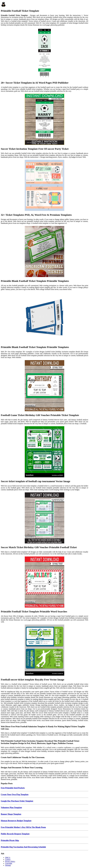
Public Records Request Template (15, 834)
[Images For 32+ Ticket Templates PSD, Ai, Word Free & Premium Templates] (44, 186)
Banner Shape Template (11, 814)
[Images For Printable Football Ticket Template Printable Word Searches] (44, 582)
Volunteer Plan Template (11, 807)
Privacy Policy (10, 861)
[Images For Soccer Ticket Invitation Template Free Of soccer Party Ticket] (44, 120)
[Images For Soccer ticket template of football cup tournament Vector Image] (44, 452)
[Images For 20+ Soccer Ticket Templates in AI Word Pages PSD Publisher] (44, 53)
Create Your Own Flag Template (15, 794)
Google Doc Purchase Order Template (17, 801)
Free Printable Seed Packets (13, 788)
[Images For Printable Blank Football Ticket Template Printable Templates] (44, 252)
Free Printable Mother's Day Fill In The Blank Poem (23, 827)
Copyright (9, 863)
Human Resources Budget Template (16, 821)
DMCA (8, 858)
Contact (8, 860)
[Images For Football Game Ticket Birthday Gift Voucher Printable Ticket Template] (44, 386)
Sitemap (8, 865)
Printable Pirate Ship (10, 840)
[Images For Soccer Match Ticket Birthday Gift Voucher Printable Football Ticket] (44, 518)
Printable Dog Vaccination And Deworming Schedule (23, 847)
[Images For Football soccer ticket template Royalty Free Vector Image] (44, 650)
